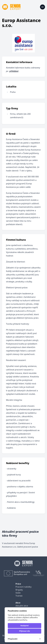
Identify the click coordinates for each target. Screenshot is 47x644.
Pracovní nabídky (24, 587)
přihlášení (14, 71)
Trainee (19, 596)
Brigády (19, 590)
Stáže (18, 593)
